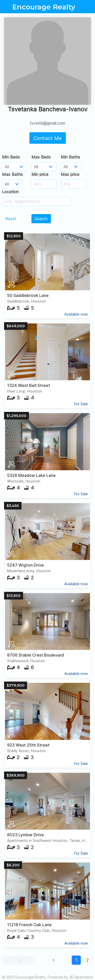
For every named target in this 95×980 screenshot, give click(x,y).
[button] (19, 960)
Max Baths (12, 174)
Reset (11, 219)
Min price (40, 174)
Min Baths (70, 157)
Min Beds (11, 157)
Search (41, 219)
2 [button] (88, 960)
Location (10, 192)
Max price (70, 174)
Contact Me (48, 138)
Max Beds (41, 157)
